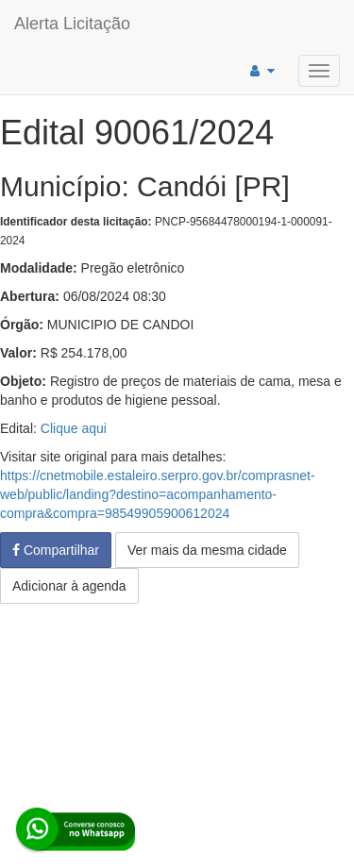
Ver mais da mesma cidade (207, 550)
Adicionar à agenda (69, 586)
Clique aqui (74, 428)
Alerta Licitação (72, 24)
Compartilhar (56, 550)
